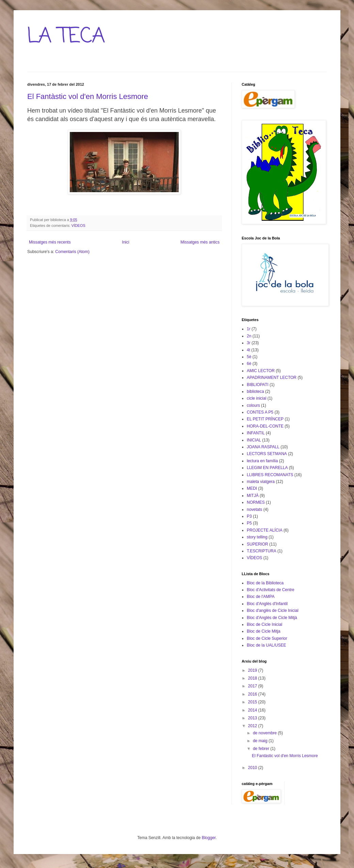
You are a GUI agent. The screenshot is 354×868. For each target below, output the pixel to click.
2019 (253, 670)
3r (249, 343)
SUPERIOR (258, 544)
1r (249, 329)
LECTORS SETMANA (267, 454)
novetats (254, 510)
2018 (253, 678)
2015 (253, 702)
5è (249, 357)
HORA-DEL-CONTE (265, 426)
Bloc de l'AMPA (261, 597)
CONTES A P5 (260, 412)
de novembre (265, 733)
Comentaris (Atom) (72, 252)
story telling (257, 537)
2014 (253, 710)
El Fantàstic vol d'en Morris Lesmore (88, 96)
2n (249, 336)
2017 (253, 686)
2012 (253, 726)
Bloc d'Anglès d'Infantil (267, 604)
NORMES (256, 502)
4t (248, 350)
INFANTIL (256, 433)
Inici (125, 242)
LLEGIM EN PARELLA (267, 468)
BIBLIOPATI (258, 385)
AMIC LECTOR (261, 371)
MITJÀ (253, 496)
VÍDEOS (78, 226)
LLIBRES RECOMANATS (270, 475)
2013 (253, 718)
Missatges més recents (50, 242)
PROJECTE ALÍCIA (265, 530)
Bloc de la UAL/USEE (266, 645)
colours (253, 405)
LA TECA (66, 37)
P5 (249, 523)
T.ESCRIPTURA (262, 551)
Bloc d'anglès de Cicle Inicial (273, 611)
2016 (253, 694)
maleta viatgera (261, 482)
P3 (249, 516)
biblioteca (255, 391)
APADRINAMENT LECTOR (272, 378)
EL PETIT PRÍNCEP (265, 419)
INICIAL (254, 440)
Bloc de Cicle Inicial (264, 624)
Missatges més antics (200, 242)
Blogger (209, 838)
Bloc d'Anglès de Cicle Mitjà (272, 618)
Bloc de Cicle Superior (267, 638)
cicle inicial (256, 398)
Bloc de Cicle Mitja (264, 631)
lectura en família (262, 461)
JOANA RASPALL (263, 447)
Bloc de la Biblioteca (265, 583)
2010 (253, 768)
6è (249, 364)
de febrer (262, 749)
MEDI (252, 488)
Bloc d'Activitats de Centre (271, 590)
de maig (261, 741)
